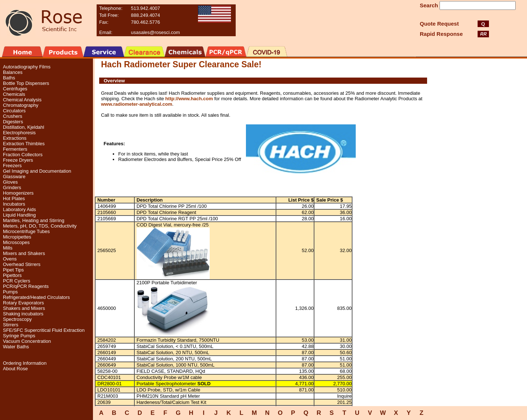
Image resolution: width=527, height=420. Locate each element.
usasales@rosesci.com (156, 32)
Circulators (14, 111)
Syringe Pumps (19, 336)
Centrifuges (15, 89)
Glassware (14, 177)
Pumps (10, 292)
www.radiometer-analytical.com (137, 104)
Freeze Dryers (18, 160)
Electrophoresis (19, 133)
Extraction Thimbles (24, 144)
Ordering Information (25, 363)
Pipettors (12, 275)
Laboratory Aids (19, 209)
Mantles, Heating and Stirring (34, 220)
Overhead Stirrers (22, 264)
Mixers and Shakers (24, 253)
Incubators (14, 204)
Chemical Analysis (22, 100)
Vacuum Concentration (27, 341)
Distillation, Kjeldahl (24, 127)
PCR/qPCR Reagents (26, 286)
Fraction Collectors (23, 155)
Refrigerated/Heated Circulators (36, 297)
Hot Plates (14, 198)
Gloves (10, 182)
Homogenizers (18, 193)
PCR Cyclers (16, 281)
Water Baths (16, 347)
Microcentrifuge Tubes (26, 231)
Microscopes (16, 242)
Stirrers (11, 325)
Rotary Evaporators (23, 303)
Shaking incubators (23, 314)
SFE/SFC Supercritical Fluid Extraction (44, 330)
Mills (8, 248)
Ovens (10, 259)
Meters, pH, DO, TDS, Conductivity (40, 226)
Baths (9, 78)
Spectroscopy (17, 319)
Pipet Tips (13, 270)
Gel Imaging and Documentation (37, 171)
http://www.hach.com (189, 99)
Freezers (12, 166)
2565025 (107, 250)
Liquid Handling (19, 215)
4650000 (107, 308)
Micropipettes (17, 237)
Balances (13, 72)
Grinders (12, 187)
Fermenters (15, 149)
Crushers (13, 116)
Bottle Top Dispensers (26, 83)
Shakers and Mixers (24, 308)
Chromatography (21, 105)
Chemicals (14, 94)
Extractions (15, 138)
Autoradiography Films (27, 67)
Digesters (13, 122)
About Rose (15, 369)
